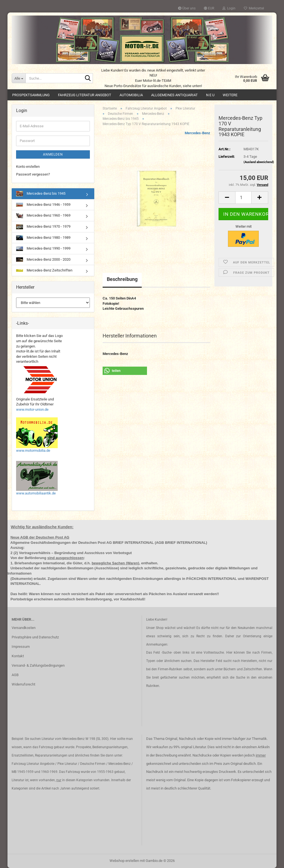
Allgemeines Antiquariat (174, 95)
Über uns (187, 8)
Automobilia (131, 95)
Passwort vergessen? (33, 174)
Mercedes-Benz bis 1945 (41, 194)
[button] (209, 8)
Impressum (21, 647)
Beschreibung (122, 279)
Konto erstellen (28, 167)
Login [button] (229, 8)
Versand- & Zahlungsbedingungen (38, 665)
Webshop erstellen (124, 861)
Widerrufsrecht (23, 684)
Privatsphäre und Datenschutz (35, 637)
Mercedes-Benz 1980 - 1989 (43, 238)
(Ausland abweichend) (259, 162)
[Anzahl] (243, 198)
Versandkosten (24, 628)
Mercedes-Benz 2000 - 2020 (43, 260)
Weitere (230, 95)
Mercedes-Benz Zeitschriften (44, 270)
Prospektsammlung (31, 95)
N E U (210, 95)
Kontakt (18, 656)
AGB (15, 675)
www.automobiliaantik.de (36, 493)
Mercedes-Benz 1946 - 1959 (43, 205)
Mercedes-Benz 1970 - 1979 (43, 227)
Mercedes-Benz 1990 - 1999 (43, 249)
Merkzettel (254, 8)
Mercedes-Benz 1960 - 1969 (43, 216)
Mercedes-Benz (197, 133)
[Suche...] (19, 78)
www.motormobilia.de (33, 451)
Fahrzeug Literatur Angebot (85, 95)
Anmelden (53, 154)
